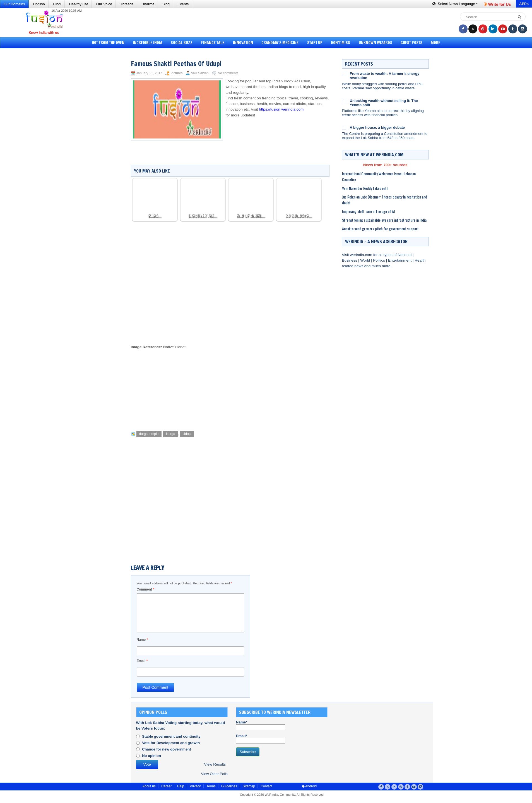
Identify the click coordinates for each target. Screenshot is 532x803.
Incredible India (148, 43)
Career (166, 786)
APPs (524, 4)
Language (455, 4)
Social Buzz (182, 43)
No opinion (151, 756)
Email (142, 661)
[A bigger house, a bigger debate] (344, 128)
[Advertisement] (268, 22)
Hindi (57, 4)
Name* (261, 725)
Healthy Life (79, 4)
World (366, 260)
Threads (127, 4)
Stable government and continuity (171, 736)
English (39, 4)
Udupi (187, 434)
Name (142, 640)
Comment (145, 589)
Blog (166, 4)
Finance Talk (213, 43)
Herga (171, 434)
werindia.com (362, 255)
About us (149, 786)
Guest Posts (411, 43)
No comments (228, 73)
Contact (266, 786)
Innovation (243, 43)
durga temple (149, 434)
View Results (215, 764)
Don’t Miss (340, 43)
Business (350, 260)
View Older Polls (214, 774)
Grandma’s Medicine (280, 43)
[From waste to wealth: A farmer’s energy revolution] (344, 74)
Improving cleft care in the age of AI (368, 211)
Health (420, 260)
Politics (380, 260)
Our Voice (104, 4)
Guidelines (229, 786)
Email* (261, 739)
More (435, 43)
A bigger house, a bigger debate (377, 127)
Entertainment (400, 260)
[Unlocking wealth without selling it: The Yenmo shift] (344, 101)
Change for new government (167, 749)
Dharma (148, 4)
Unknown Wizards (375, 43)
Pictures (176, 73)
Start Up (315, 43)
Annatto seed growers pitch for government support (380, 229)
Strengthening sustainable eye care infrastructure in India (384, 220)
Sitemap (249, 786)
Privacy (195, 786)
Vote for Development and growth (171, 743)
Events (183, 4)
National (405, 255)
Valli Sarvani (200, 73)
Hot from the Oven (108, 43)
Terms (211, 786)
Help (181, 786)
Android (309, 786)
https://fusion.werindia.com (281, 109)
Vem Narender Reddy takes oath (365, 188)
